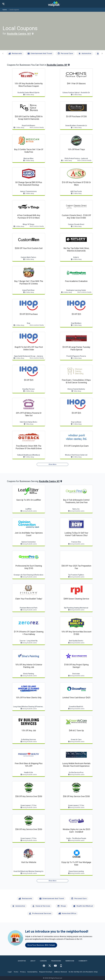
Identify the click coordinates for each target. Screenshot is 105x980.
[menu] (3, 4)
